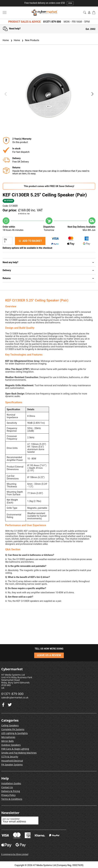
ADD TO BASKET (30, 241)
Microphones (8, 737)
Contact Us (7, 787)
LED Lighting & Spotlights (15, 733)
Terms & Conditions (12, 799)
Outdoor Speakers (11, 745)
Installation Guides (11, 783)
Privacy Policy (8, 795)
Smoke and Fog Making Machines (19, 753)
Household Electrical (12, 761)
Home (6, 40)
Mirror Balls (7, 741)
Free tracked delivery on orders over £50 (49, 3)
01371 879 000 (52, 22)
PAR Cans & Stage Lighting (15, 749)
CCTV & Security (10, 757)
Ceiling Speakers (10, 725)
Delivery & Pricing (11, 791)
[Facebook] (10, 704)
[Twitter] (3, 704)
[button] (92, 94)
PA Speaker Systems (12, 765)
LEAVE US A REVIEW (49, 655)
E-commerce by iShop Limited (15, 854)
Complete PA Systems (13, 729)
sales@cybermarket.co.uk (15, 697)
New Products (30, 40)
